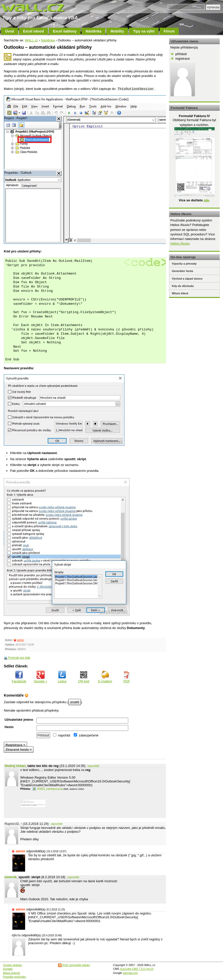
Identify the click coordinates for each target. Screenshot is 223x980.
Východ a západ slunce (187, 279)
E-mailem (105, 677)
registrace (183, 59)
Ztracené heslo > (19, 750)
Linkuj (62, 677)
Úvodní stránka (12, 965)
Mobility (117, 31)
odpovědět (93, 766)
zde (206, 200)
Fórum (169, 31)
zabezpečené (86, 735)
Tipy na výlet (144, 31)
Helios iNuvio (180, 243)
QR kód (84, 677)
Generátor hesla (182, 271)
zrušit (75, 702)
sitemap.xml (130, 973)
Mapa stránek (12, 973)
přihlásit (181, 54)
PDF (127, 677)
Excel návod (33, 31)
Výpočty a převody (184, 264)
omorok (11, 877)
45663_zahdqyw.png (47, 789)
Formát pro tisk (17, 658)
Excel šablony (65, 31)
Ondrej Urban (15, 766)
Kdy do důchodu (183, 286)
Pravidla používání (15, 977)
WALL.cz (31, 40)
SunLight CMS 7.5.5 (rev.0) (137, 969)
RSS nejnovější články (74, 965)
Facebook (19, 677)
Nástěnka (94, 31)
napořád (61, 735)
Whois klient (180, 293)
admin (21, 640)
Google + (40, 677)
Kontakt (8, 969)
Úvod (10, 31)
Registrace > (15, 745)
